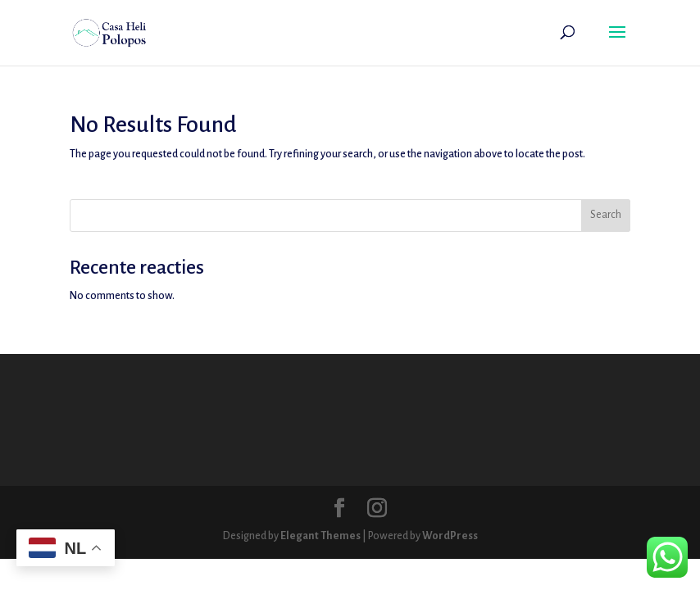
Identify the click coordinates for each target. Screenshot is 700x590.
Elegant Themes (320, 536)
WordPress (450, 536)
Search (606, 215)
